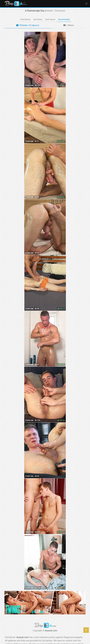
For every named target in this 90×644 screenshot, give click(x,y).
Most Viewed (50, 19)
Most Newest (25, 19)
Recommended (64, 19)
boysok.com (51, 631)
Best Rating (38, 19)
